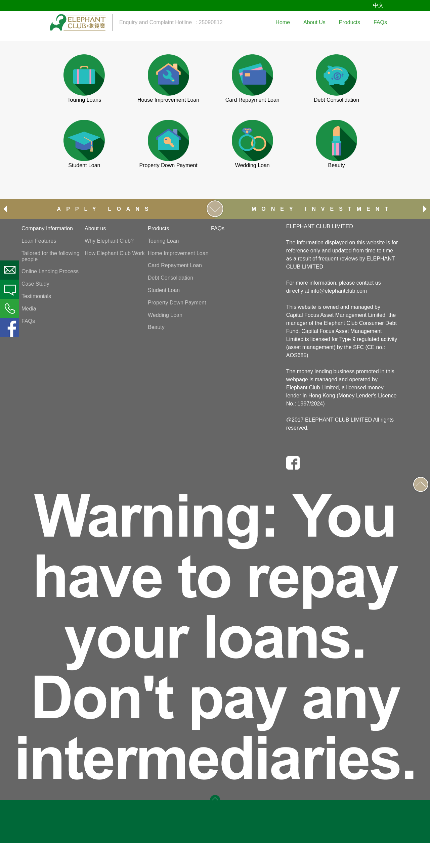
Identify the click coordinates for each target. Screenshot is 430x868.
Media (29, 309)
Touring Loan (163, 241)
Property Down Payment (168, 165)
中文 (378, 5)
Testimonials (36, 296)
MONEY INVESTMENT (322, 209)
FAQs (28, 321)
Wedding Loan (252, 165)
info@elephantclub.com (339, 291)
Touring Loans (84, 100)
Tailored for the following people (51, 256)
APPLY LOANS (105, 209)
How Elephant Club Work (115, 253)
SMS (10, 289)
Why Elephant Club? (109, 241)
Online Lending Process (50, 271)
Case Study (35, 284)
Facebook (10, 327)
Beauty (337, 165)
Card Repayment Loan (252, 100)
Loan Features (39, 241)
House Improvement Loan (168, 100)
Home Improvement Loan (178, 253)
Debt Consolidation (336, 100)
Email (10, 270)
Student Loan (84, 165)
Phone (10, 308)
